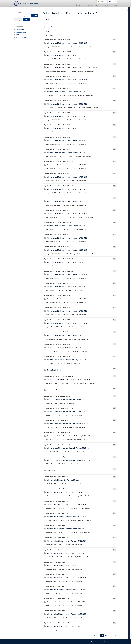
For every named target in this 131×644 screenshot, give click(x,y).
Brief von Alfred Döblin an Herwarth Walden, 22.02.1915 (66, 43)
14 (102, 635)
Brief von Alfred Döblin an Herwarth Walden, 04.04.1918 (66, 335)
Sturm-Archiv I (49, 27)
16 (110, 635)
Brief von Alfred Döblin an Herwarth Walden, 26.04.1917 (66, 287)
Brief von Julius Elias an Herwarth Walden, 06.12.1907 (65, 541)
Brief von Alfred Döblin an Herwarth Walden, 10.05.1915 (66, 80)
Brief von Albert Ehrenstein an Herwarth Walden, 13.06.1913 (67, 436)
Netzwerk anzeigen (20, 37)
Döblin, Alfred (49, 36)
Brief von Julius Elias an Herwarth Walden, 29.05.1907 (65, 505)
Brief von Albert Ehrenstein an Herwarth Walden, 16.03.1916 (67, 460)
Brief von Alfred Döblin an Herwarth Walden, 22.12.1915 (66, 153)
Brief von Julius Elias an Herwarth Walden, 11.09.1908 (65, 565)
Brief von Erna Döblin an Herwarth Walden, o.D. (63, 348)
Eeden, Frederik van (53, 370)
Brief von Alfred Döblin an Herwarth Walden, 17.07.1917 (66, 311)
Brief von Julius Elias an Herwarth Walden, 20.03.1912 (65, 602)
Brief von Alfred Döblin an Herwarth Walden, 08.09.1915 (66, 104)
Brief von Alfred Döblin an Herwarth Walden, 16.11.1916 (66, 262)
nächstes (27, 20)
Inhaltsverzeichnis (20, 32)
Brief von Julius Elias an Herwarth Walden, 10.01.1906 (65, 492)
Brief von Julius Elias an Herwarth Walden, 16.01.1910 (65, 590)
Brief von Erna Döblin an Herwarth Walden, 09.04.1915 (65, 360)
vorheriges (18, 20)
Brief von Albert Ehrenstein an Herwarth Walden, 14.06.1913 (67, 424)
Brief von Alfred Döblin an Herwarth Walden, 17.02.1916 (66, 177)
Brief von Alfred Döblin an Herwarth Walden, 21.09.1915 (66, 128)
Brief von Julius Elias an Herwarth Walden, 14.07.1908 (65, 553)
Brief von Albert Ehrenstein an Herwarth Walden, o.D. (65, 399)
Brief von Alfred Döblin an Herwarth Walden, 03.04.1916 (66, 201)
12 (95, 635)
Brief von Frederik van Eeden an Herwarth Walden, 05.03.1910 (68, 380)
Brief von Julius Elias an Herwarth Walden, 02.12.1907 (65, 529)
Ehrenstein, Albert (52, 390)
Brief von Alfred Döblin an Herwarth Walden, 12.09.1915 (66, 116)
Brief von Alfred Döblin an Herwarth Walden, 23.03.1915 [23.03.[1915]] (71, 67)
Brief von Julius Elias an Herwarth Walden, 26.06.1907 (65, 517)
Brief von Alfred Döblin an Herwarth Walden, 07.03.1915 (66, 55)
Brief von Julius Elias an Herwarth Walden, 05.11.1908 (65, 578)
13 (99, 635)
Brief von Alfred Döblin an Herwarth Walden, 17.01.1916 (66, 165)
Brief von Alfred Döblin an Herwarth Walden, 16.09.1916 (66, 250)
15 (106, 635)
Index (16, 35)
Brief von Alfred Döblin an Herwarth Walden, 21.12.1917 (66, 323)
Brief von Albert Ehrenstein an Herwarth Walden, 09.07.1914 (67, 448)
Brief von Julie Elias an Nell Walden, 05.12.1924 (63, 480)
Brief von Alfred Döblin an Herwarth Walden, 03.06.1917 (66, 299)
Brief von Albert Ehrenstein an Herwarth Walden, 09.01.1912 (67, 412)
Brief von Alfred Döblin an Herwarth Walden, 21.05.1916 (66, 214)
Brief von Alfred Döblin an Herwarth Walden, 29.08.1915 (66, 92)
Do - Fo (47, 31)
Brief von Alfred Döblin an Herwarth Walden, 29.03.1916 (66, 189)
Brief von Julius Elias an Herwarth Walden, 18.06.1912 (65, 614)
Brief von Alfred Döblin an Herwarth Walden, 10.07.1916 (66, 226)
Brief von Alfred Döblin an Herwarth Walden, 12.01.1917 (66, 274)
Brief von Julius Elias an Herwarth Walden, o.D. (63, 626)
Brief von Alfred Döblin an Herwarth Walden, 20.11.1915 (66, 140)
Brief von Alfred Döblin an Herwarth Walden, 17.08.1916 (66, 238)
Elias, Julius (50, 471)
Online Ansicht (19, 30)
